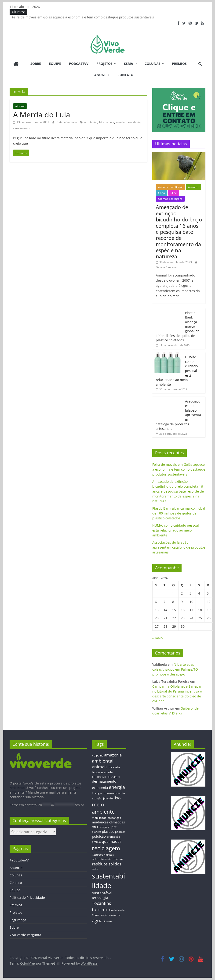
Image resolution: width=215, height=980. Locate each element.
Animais (193, 187)
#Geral (20, 106)
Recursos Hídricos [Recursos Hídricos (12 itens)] (103, 855)
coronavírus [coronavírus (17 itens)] (101, 777)
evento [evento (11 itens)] (121, 793)
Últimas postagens (170, 199)
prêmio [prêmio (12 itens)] (96, 842)
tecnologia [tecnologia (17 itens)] (100, 898)
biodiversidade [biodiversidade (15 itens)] (102, 772)
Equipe (55, 64)
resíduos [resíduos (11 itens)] (118, 859)
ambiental (91, 122)
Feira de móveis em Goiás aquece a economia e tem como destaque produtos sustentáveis (83, 17)
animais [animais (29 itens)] (100, 767)
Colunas (153, 64)
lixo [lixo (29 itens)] (117, 798)
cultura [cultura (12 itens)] (116, 777)
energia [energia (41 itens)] (117, 787)
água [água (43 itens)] (97, 920)
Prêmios (179, 64)
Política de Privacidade (27, 898)
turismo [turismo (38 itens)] (100, 909)
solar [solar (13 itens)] (95, 869)
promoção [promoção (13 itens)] (113, 836)
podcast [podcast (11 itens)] (120, 832)
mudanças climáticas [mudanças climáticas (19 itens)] (108, 822)
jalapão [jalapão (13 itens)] (108, 798)
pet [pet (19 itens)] (114, 827)
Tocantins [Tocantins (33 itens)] (102, 903)
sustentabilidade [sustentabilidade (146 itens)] (108, 881)
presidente (134, 122)
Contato (125, 75)
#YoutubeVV (19, 860)
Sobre (36, 64)
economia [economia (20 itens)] (100, 787)
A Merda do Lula (42, 114)
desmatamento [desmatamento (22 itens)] (104, 781)
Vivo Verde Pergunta (25, 935)
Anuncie (102, 75)
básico (103, 122)
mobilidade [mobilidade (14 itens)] (99, 818)
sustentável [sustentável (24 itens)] (102, 893)
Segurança (18, 920)
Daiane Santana (67, 122)
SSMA (129, 64)
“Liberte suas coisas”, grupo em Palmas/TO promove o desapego (175, 669)
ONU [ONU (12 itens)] (95, 827)
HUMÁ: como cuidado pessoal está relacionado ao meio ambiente (176, 530)
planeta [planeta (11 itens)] (97, 832)
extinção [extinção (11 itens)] (97, 798)
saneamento (21, 128)
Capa (162, 193)
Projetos (104, 64)
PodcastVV (79, 64)
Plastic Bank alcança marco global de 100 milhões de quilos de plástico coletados (179, 513)
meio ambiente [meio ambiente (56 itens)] (103, 808)
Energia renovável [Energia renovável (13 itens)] (104, 793)
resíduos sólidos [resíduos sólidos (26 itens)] (107, 864)
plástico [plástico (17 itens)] (108, 831)
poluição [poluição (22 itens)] (99, 836)
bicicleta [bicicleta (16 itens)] (114, 767)
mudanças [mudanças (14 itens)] (114, 818)
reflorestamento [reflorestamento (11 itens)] (102, 859)
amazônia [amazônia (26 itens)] (113, 755)
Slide (174, 193)
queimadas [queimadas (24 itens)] (112, 841)
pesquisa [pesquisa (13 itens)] (105, 827)
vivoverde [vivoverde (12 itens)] (115, 915)
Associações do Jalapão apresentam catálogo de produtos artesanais (179, 547)
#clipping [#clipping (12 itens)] (98, 755)
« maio (157, 638)
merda (120, 122)
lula (112, 122)
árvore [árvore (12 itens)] (107, 921)
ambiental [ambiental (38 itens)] (103, 761)
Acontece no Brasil (170, 187)
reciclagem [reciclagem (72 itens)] (106, 848)
